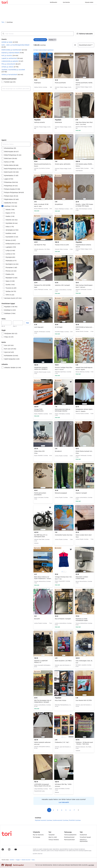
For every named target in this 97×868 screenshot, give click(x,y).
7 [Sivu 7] (74, 810)
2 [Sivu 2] (53, 810)
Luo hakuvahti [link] (64, 802)
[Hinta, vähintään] (6, 323)
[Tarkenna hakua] (16, 144)
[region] (43, 65)
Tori (3, 22)
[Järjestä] (86, 45)
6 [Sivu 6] (70, 810)
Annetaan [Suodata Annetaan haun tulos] (10, 310)
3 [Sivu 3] (58, 810)
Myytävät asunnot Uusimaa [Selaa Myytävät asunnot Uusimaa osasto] (43, 820)
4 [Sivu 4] (62, 810)
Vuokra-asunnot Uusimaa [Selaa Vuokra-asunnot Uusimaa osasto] (60, 820)
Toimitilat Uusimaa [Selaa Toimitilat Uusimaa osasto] (75, 820)
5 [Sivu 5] (66, 810)
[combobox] (38, 34)
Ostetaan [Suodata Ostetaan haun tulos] (10, 313)
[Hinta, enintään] (18, 323)
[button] (85, 34)
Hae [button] (27, 323)
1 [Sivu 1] (49, 810)
